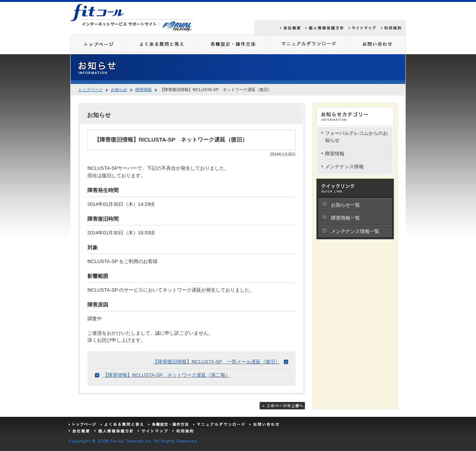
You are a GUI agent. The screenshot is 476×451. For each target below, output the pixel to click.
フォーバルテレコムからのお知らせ (356, 137)
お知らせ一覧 (345, 205)
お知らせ (119, 90)
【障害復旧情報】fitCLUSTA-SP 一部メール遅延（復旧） (216, 362)
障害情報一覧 (345, 218)
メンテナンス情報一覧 (355, 231)
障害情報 (144, 90)
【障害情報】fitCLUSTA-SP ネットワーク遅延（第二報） (167, 375)
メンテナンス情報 (344, 167)
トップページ (90, 90)
